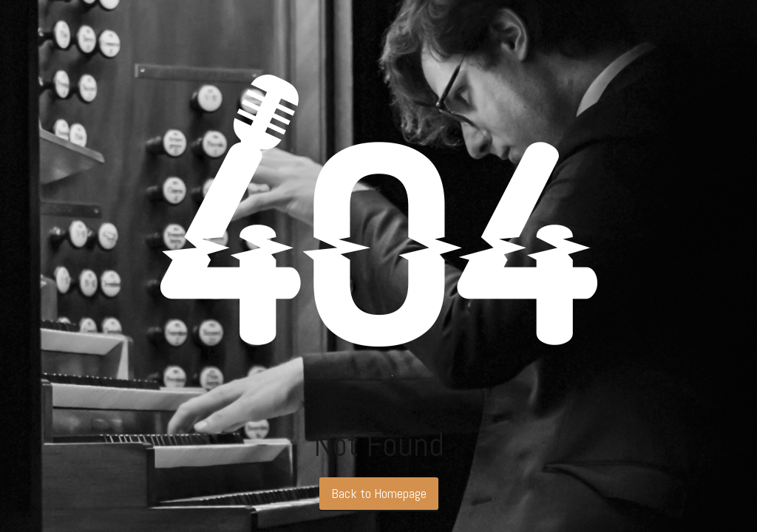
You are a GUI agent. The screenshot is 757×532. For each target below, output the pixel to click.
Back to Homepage (379, 493)
